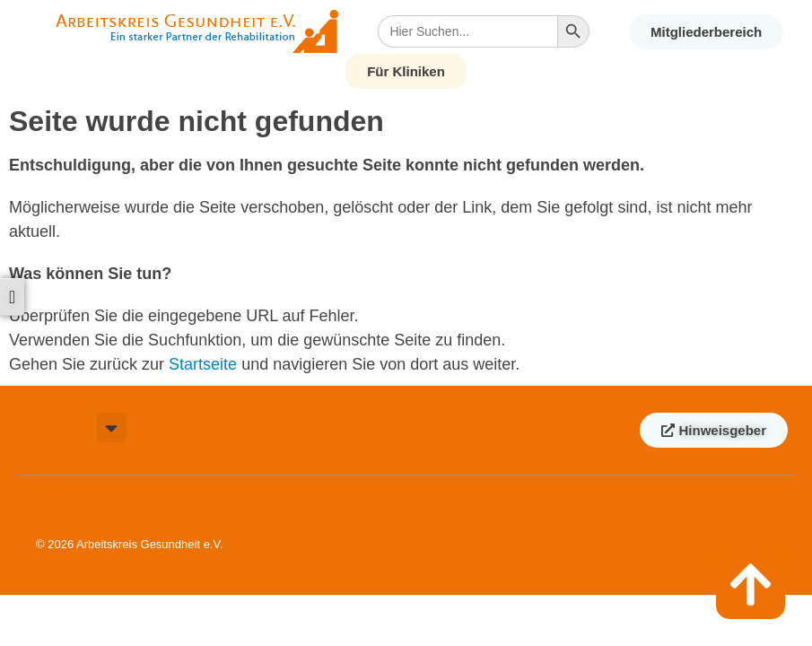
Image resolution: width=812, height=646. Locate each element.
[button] (112, 428)
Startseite (203, 364)
